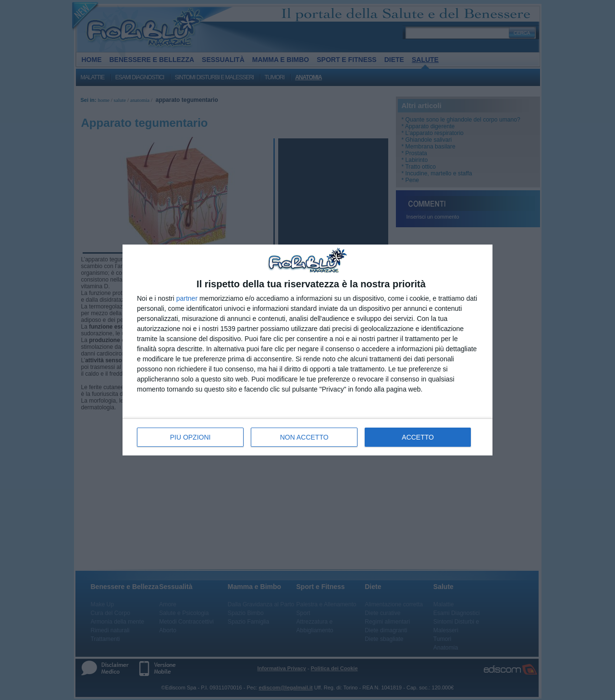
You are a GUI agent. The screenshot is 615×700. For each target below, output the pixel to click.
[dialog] (307, 350)
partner (187, 298)
